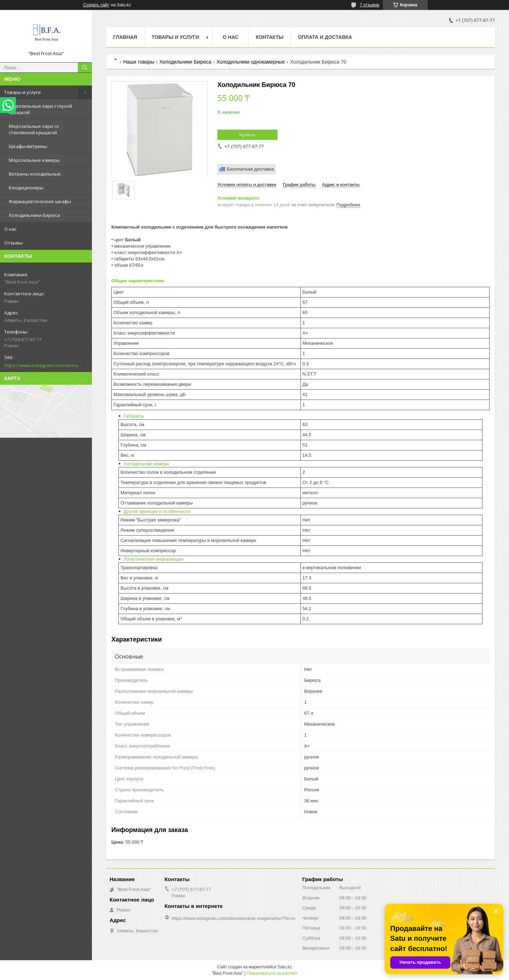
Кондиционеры (26, 188)
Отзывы (13, 243)
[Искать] (85, 67)
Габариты (134, 416)
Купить (247, 135)
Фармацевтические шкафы (40, 201)
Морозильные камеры (34, 160)
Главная (125, 37)
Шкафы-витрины (28, 146)
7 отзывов (370, 5)
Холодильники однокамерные (251, 62)
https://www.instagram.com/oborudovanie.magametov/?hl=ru (43, 365)
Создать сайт (96, 5)
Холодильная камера (146, 464)
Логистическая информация (153, 559)
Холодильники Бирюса (34, 215)
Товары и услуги (22, 92)
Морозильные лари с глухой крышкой (40, 109)
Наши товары (139, 62)
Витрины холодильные (35, 174)
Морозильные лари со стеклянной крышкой (34, 129)
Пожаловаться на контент (272, 973)
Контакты (269, 37)
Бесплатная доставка (250, 169)
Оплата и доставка (325, 37)
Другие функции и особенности (157, 511)
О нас (10, 229)
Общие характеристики (138, 281)
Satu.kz (285, 967)
